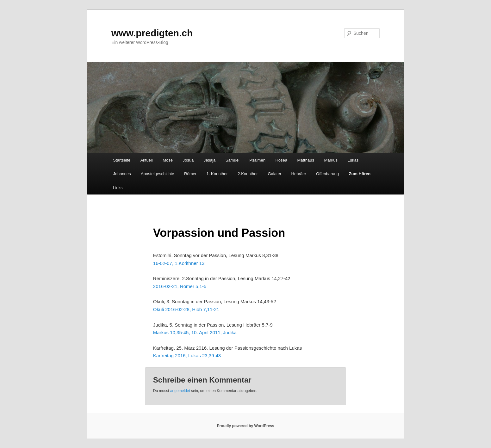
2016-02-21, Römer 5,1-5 (180, 286)
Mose (168, 160)
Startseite (122, 160)
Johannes (122, 174)
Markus (331, 160)
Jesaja (210, 160)
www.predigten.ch (152, 33)
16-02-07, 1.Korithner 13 (179, 263)
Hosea (281, 160)
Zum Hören (360, 174)
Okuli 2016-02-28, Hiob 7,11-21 (186, 309)
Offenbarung (327, 174)
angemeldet (180, 391)
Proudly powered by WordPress (245, 426)
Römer (190, 174)
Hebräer (299, 174)
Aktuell (147, 160)
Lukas (353, 160)
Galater (274, 174)
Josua (188, 160)
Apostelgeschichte (158, 174)
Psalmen (257, 160)
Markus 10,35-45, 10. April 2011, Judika (195, 332)
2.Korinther (248, 174)
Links (118, 188)
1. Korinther (217, 174)
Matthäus (305, 160)
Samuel (233, 160)
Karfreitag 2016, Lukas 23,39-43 (187, 356)
